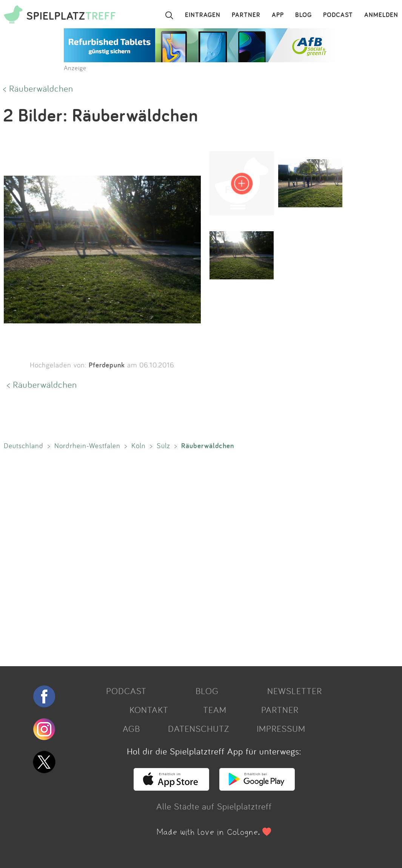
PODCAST (338, 15)
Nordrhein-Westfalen (87, 446)
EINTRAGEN (203, 15)
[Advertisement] (197, 556)
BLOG (303, 15)
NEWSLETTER (295, 691)
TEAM (215, 710)
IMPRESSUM (281, 728)
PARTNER (246, 15)
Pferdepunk (107, 365)
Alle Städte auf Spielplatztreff (214, 806)
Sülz (163, 446)
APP (278, 15)
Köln (139, 446)
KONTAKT (149, 710)
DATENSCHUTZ (199, 728)
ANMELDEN (381, 15)
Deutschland (24, 446)
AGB (131, 728)
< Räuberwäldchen (38, 88)
